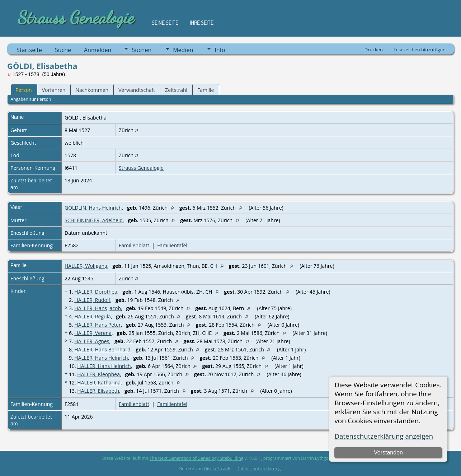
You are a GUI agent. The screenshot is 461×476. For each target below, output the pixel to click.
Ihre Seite (202, 23)
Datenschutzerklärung (259, 469)
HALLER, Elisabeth (98, 391)
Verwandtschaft (137, 90)
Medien (183, 50)
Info (220, 50)
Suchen (142, 50)
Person (24, 90)
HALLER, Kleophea (98, 374)
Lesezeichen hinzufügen (420, 50)
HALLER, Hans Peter (97, 325)
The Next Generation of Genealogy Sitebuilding (197, 458)
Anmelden (98, 50)
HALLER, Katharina (99, 382)
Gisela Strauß (217, 469)
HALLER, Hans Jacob (98, 308)
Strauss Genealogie (141, 168)
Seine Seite (165, 23)
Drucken (374, 50)
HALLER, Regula (92, 316)
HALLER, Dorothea (96, 292)
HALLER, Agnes (92, 341)
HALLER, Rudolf (92, 300)
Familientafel (172, 245)
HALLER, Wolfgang (86, 266)
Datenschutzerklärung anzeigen (384, 436)
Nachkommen (92, 90)
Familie (206, 90)
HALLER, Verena (93, 333)
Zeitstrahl (176, 90)
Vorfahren (54, 90)
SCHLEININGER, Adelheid (94, 220)
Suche (63, 50)
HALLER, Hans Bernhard (102, 349)
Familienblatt (134, 245)
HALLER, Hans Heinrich (101, 358)
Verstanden (388, 452)
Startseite (29, 50)
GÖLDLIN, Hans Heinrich (93, 208)
